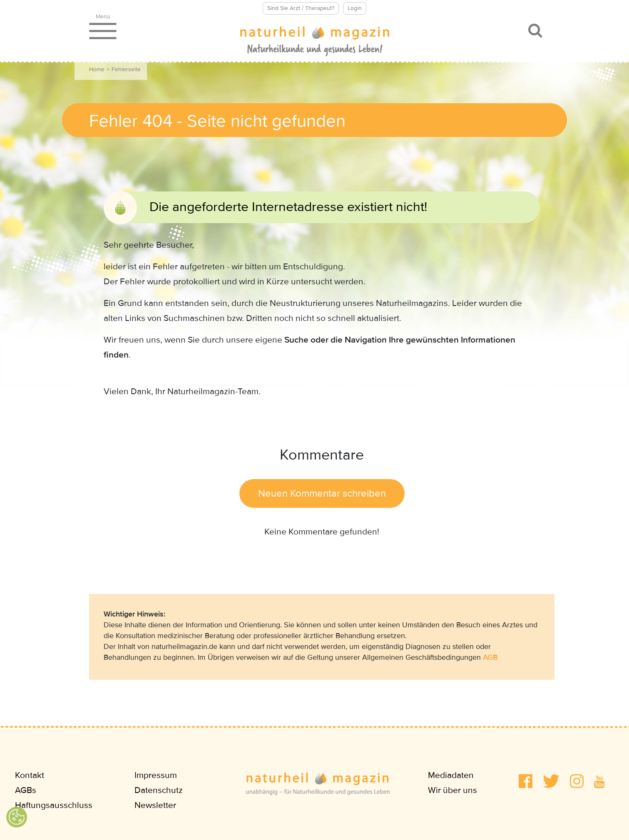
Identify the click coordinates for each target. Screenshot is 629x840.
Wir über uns (452, 790)
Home (97, 69)
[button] (526, 781)
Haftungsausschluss (54, 805)
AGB (490, 657)
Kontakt (30, 775)
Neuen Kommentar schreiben (322, 493)
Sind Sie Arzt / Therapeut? (301, 8)
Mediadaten (451, 775)
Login (355, 8)
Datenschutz (159, 790)
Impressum (156, 775)
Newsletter (155, 805)
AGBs (26, 790)
